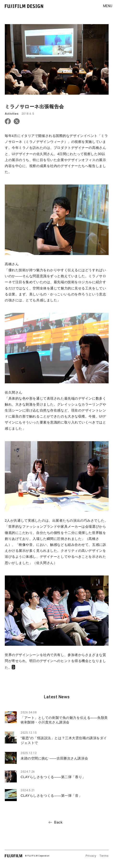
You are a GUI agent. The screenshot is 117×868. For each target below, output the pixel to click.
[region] (57, 748)
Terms (104, 856)
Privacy (91, 856)
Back (58, 822)
